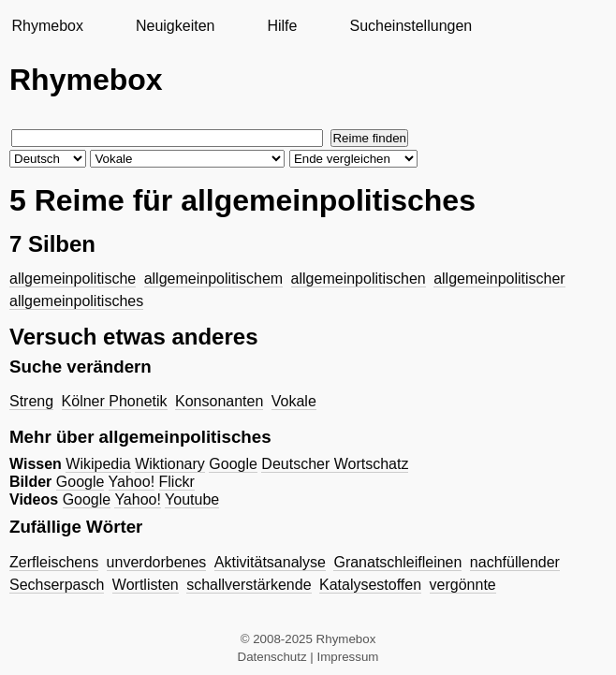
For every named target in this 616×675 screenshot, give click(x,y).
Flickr (177, 482)
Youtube (192, 499)
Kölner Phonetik (115, 401)
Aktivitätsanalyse (270, 562)
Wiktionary (170, 464)
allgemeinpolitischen (359, 279)
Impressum (348, 657)
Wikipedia (98, 464)
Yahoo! (132, 482)
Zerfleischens (54, 562)
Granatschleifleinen (397, 562)
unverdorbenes (157, 562)
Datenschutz (272, 657)
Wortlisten (146, 585)
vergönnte (463, 585)
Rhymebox (47, 26)
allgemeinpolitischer (499, 279)
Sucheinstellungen (411, 26)
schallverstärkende (249, 585)
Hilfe (282, 26)
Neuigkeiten (176, 26)
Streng (31, 401)
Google (233, 464)
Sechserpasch (57, 585)
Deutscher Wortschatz (335, 464)
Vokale (294, 401)
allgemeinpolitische (73, 279)
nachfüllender (515, 562)
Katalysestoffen (370, 585)
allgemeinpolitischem (214, 279)
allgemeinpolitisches (76, 301)
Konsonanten (219, 401)
